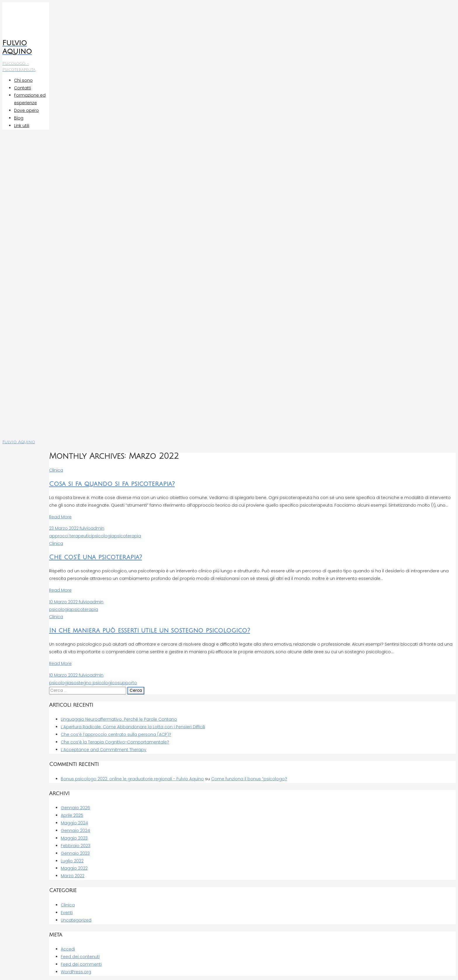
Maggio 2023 (74, 838)
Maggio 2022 (74, 868)
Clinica (56, 470)
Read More (60, 517)
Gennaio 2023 (75, 853)
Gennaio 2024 (75, 830)
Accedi (68, 949)
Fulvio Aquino (19, 442)
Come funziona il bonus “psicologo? (249, 779)
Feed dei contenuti (80, 957)
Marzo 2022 (73, 876)
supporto (127, 683)
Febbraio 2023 (76, 846)
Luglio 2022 (72, 861)
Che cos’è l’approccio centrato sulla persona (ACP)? (116, 734)
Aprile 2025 (72, 815)
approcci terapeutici (71, 536)
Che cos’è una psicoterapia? (96, 557)
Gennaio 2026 (75, 808)
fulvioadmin (91, 528)
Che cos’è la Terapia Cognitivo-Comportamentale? (115, 742)
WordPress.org (76, 972)
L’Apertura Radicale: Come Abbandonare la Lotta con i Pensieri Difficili (133, 727)
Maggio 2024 (74, 823)
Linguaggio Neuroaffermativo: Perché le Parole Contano (119, 719)
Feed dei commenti (81, 964)
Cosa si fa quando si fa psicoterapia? (112, 484)
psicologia (103, 536)
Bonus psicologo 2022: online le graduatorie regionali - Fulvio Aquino (132, 779)
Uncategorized (76, 920)
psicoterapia (128, 536)
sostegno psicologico (94, 683)
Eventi (67, 913)
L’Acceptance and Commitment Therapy (104, 750)
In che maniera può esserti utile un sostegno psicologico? (150, 631)
